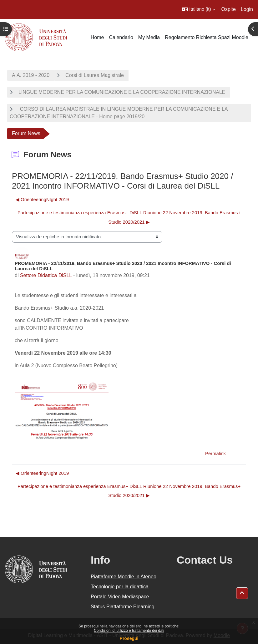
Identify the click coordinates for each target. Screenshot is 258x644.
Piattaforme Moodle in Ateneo (124, 577)
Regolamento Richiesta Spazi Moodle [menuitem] (207, 37)
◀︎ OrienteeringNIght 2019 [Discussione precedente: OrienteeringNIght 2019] (42, 200)
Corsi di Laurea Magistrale (95, 75)
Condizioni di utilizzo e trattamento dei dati (129, 631)
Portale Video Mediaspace (120, 597)
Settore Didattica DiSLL (46, 275)
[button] (198, 9)
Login (247, 9)
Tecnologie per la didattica (120, 587)
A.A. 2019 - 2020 (31, 75)
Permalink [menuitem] (215, 454)
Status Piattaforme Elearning (123, 607)
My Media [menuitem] (149, 37)
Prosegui (129, 638)
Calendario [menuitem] (121, 37)
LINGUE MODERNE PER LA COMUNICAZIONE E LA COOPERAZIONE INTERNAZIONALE (122, 92)
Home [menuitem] (97, 37)
